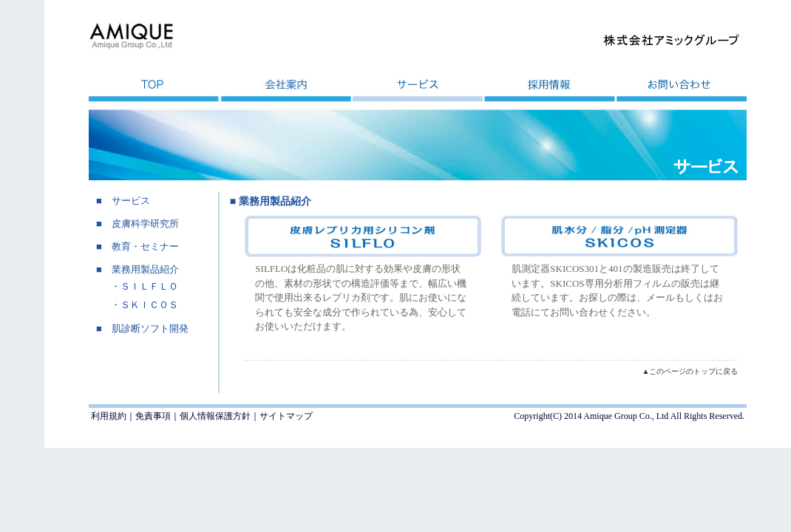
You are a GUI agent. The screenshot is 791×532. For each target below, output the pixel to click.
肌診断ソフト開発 (150, 328)
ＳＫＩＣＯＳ (149, 305)
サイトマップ (286, 416)
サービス (131, 201)
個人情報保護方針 (215, 416)
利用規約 (109, 416)
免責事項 (153, 416)
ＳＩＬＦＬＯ (149, 286)
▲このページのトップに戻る (690, 371)
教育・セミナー (145, 246)
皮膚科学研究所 (145, 224)
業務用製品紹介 (145, 269)
